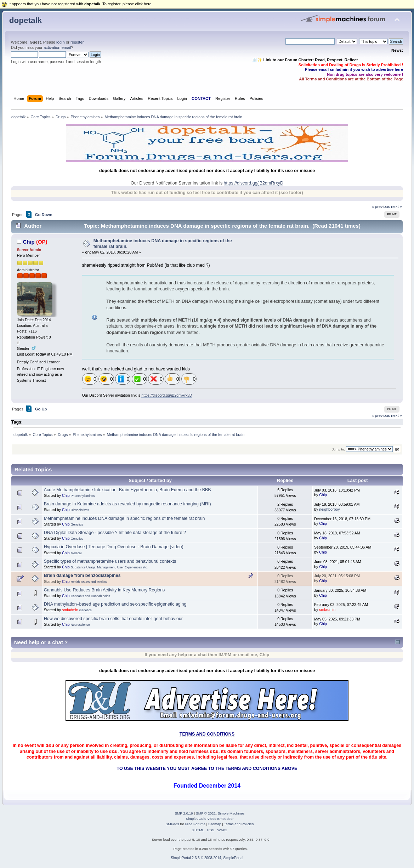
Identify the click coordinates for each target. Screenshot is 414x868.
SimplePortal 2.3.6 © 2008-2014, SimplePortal (207, 858)
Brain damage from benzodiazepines (82, 575)
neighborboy (329, 509)
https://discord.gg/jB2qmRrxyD (254, 183)
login (61, 42)
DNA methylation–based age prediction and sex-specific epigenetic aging (115, 604)
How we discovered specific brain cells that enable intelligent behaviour (113, 619)
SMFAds (172, 824)
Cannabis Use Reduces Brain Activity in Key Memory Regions (104, 590)
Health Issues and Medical (89, 582)
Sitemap (215, 824)
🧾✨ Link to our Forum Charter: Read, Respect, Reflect (305, 60)
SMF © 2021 (206, 813)
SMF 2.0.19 (184, 813)
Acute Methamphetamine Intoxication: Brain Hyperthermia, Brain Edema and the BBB (127, 490)
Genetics (77, 524)
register (77, 42)
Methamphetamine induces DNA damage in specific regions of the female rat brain (124, 518)
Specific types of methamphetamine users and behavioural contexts (110, 561)
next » (396, 206)
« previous (381, 206)
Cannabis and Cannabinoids (90, 596)
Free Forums (195, 824)
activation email (57, 47)
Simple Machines (231, 813)
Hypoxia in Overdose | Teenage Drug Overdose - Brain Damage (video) (114, 547)
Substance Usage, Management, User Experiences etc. (109, 567)
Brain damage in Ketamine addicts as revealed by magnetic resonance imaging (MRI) (127, 504)
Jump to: (338, 449)
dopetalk (25, 20)
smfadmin (70, 610)
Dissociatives (80, 510)
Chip (29, 242)
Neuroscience (80, 625)
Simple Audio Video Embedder (209, 819)
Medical (76, 553)
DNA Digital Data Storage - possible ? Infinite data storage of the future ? (115, 533)
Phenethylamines (83, 496)
